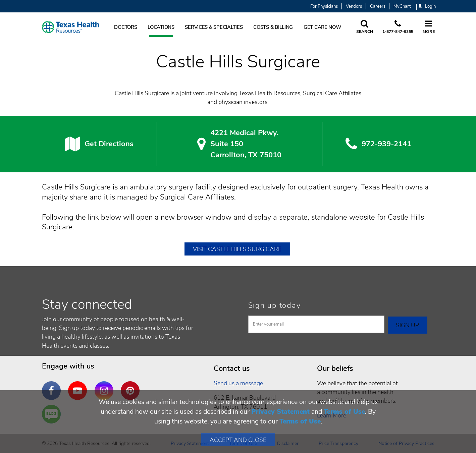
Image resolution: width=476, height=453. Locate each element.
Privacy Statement (280, 412)
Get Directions (109, 144)
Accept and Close (238, 440)
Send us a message (238, 383)
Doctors (125, 27)
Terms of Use (344, 412)
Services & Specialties (214, 27)
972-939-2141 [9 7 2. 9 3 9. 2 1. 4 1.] (386, 144)
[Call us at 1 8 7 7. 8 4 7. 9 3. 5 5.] (398, 27)
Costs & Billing (273, 27)
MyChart (402, 6)
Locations (161, 27)
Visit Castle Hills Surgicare (237, 249)
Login (427, 7)
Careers (378, 6)
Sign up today (275, 305)
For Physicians (324, 6)
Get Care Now (322, 27)
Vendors (354, 6)
